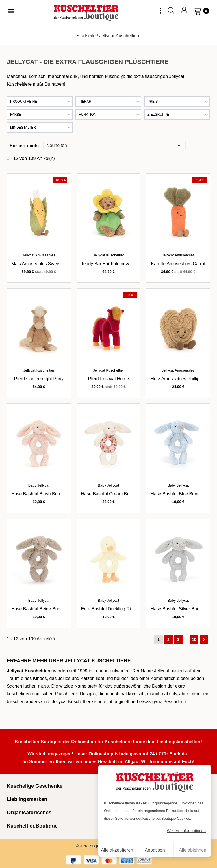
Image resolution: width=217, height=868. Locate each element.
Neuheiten (114, 145)
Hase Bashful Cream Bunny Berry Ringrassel (126, 494)
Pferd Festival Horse (109, 379)
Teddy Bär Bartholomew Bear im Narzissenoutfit (129, 264)
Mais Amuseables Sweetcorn (40, 264)
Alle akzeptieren (117, 850)
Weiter (204, 640)
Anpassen (155, 850)
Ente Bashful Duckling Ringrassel (115, 609)
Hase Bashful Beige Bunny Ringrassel (49, 609)
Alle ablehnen (193, 850)
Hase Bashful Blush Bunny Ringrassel (49, 494)
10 (194, 640)
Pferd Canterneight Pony (39, 379)
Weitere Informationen (186, 831)
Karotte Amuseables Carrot (178, 264)
